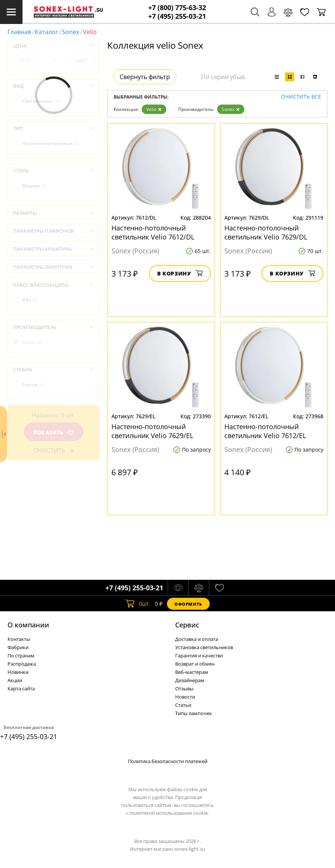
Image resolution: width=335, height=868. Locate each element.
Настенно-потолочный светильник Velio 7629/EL (152, 431)
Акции (15, 680)
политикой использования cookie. (169, 813)
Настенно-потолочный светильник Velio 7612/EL (265, 431)
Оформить (188, 604)
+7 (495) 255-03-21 (177, 16)
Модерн (34, 186)
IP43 (30, 300)
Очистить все (301, 97)
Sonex (71, 32)
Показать (54, 432)
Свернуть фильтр (145, 77)
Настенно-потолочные (51, 143)
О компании (28, 625)
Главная (19, 32)
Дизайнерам (190, 680)
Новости (185, 697)
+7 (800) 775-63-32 (177, 8)
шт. (138, 604)
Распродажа (22, 664)
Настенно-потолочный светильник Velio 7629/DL (266, 232)
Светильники (41, 101)
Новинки (18, 672)
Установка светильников (204, 647)
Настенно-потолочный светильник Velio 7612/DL (153, 232)
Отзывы (184, 688)
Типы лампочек (194, 713)
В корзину (180, 273)
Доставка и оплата (197, 639)
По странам (21, 655)
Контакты (19, 639)
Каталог (47, 32)
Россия (33, 385)
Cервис (187, 625)
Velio (154, 109)
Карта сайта (21, 688)
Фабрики (18, 647)
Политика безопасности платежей (168, 761)
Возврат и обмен (195, 664)
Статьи (183, 705)
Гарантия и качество (199, 655)
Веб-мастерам (192, 672)
